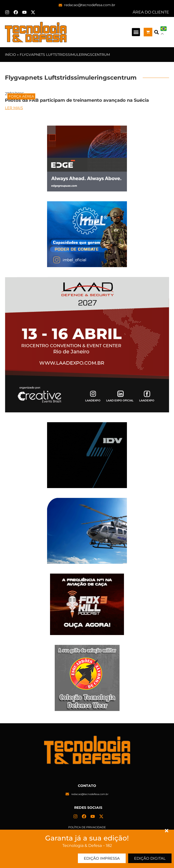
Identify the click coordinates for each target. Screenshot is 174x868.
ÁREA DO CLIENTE (151, 12)
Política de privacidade (87, 827)
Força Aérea (21, 96)
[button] (136, 32)
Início (10, 55)
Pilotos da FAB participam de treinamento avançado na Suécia (77, 100)
